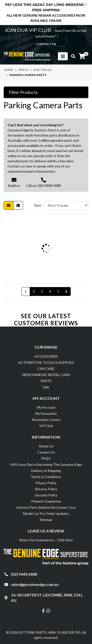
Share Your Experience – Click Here (46, 540)
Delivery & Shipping (46, 471)
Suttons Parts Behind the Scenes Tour (46, 507)
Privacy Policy (46, 483)
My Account (46, 407)
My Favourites (46, 413)
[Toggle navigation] (63, 56)
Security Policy (46, 495)
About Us (46, 446)
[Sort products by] (66, 205)
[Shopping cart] (82, 56)
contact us (46, 44)
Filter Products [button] (23, 92)
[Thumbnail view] (9, 205)
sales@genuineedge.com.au (35, 584)
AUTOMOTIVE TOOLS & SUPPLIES (46, 362)
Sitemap (46, 520)
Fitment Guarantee (46, 501)
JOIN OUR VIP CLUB (28, 30)
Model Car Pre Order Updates (46, 513)
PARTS (46, 381)
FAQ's (46, 458)
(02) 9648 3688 (24, 574)
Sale (46, 387)
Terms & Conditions (46, 477)
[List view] (18, 205)
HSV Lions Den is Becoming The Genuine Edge (46, 464)
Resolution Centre (46, 420)
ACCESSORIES (46, 356)
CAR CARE (46, 369)
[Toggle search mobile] (72, 56)
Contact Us (46, 452)
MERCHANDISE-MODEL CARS (46, 375)
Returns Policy (46, 489)
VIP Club (46, 426)
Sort (38, 205)
